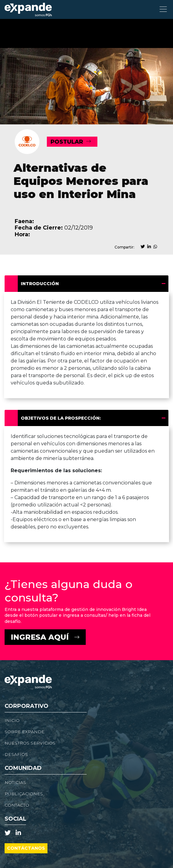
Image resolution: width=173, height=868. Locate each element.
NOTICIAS (15, 782)
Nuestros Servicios (30, 743)
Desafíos (16, 754)
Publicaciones (24, 794)
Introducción (42, 284)
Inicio (12, 720)
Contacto (17, 805)
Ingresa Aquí (40, 637)
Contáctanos (26, 848)
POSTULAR (67, 142)
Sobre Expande (24, 732)
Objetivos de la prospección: (63, 418)
